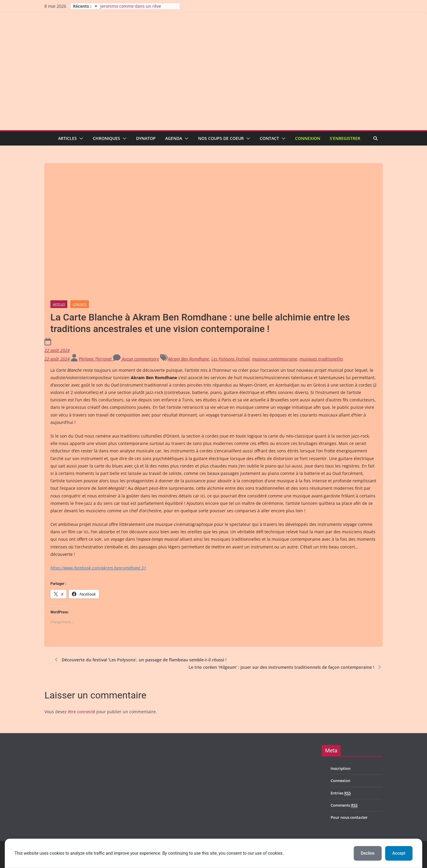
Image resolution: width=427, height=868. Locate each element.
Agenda (174, 138)
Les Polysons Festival (231, 359)
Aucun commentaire (136, 359)
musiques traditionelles (321, 359)
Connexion (308, 138)
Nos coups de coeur (221, 138)
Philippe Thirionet (96, 359)
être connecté (82, 712)
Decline (368, 853)
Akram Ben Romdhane (188, 359)
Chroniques (106, 138)
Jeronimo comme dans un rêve (131, 6)
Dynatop (146, 138)
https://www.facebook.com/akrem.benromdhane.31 (98, 568)
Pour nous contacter (349, 817)
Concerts (80, 304)
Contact (269, 138)
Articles (67, 138)
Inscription (341, 768)
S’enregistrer (345, 138)
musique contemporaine (275, 359)
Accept (399, 853)
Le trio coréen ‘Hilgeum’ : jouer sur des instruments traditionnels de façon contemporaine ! (286, 667)
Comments (344, 805)
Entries (341, 793)
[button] (80, 138)
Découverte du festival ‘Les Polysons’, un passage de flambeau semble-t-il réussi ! (140, 660)
